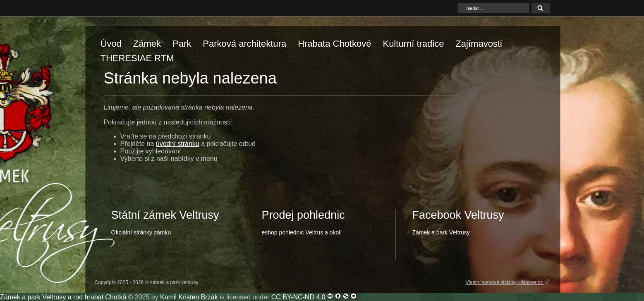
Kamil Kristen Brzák (189, 297)
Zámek (147, 44)
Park (182, 44)
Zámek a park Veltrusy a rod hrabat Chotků (63, 297)
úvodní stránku (178, 144)
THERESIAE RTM (137, 58)
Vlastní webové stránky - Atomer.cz (507, 282)
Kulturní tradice (413, 44)
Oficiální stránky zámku (141, 232)
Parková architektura (244, 44)
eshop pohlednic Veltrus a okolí (302, 232)
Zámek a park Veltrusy (441, 232)
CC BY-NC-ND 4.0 (298, 297)
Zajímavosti (479, 44)
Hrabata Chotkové (334, 44)
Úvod (111, 44)
